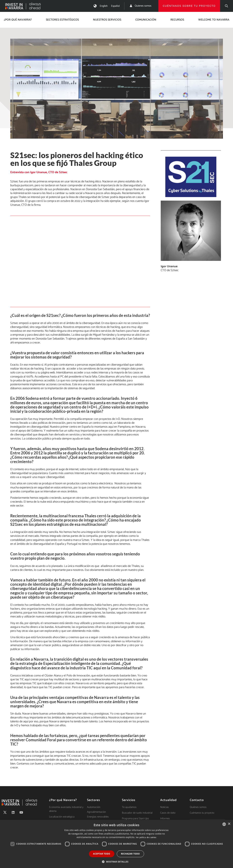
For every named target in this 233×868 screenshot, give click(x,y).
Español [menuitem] (115, 6)
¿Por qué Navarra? (18, 20)
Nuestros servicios (107, 20)
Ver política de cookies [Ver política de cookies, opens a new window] (146, 837)
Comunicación (146, 20)
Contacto (197, 800)
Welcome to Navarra (214, 20)
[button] (227, 6)
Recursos (177, 20)
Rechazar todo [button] (130, 854)
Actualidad (168, 800)
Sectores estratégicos (62, 20)
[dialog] (116, 844)
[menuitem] (104, 6)
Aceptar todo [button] (102, 854)
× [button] (229, 824)
